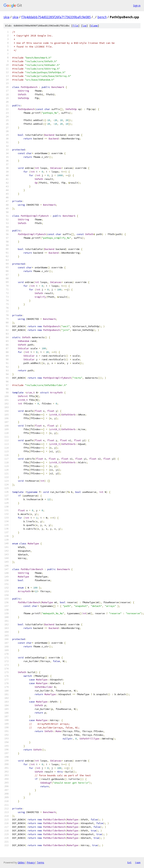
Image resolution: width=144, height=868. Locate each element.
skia (6, 17)
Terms (40, 862)
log (84, 26)
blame (94, 26)
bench (102, 17)
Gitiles (21, 862)
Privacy (31, 862)
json (138, 862)
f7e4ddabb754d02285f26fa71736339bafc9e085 (56, 17)
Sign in (137, 6)
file (75, 26)
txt (129, 862)
